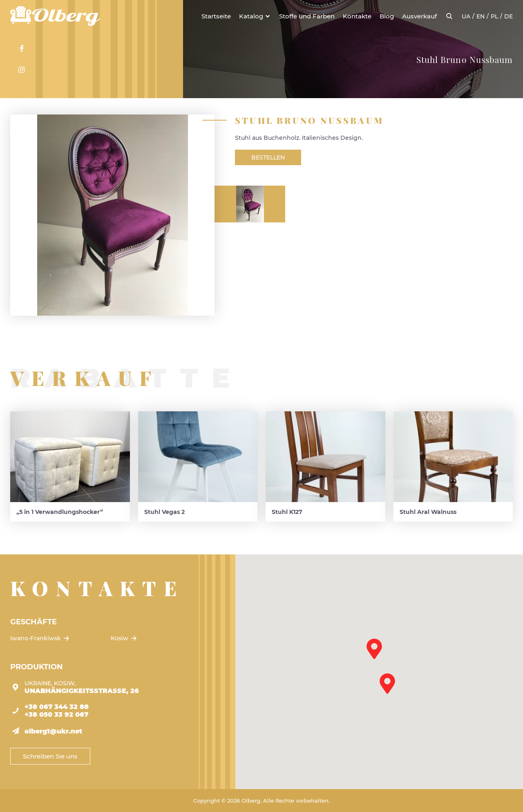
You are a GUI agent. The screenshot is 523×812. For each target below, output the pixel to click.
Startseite (216, 16)
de (508, 16)
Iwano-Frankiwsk (40, 638)
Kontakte (357, 16)
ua (466, 16)
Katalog (251, 16)
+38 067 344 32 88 (57, 707)
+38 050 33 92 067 (56, 714)
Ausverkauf (419, 16)
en (481, 16)
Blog (387, 16)
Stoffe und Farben (307, 16)
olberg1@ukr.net (53, 731)
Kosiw (124, 638)
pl (494, 16)
